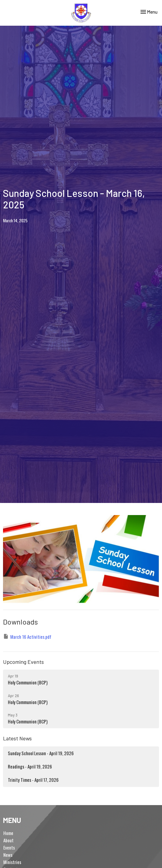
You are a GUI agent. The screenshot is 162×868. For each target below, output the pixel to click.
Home (8, 833)
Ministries (12, 862)
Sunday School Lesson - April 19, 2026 (41, 753)
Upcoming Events (23, 662)
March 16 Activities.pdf (27, 637)
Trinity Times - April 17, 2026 (33, 780)
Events (9, 847)
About (8, 840)
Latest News (17, 738)
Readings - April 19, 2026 (30, 766)
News (8, 855)
